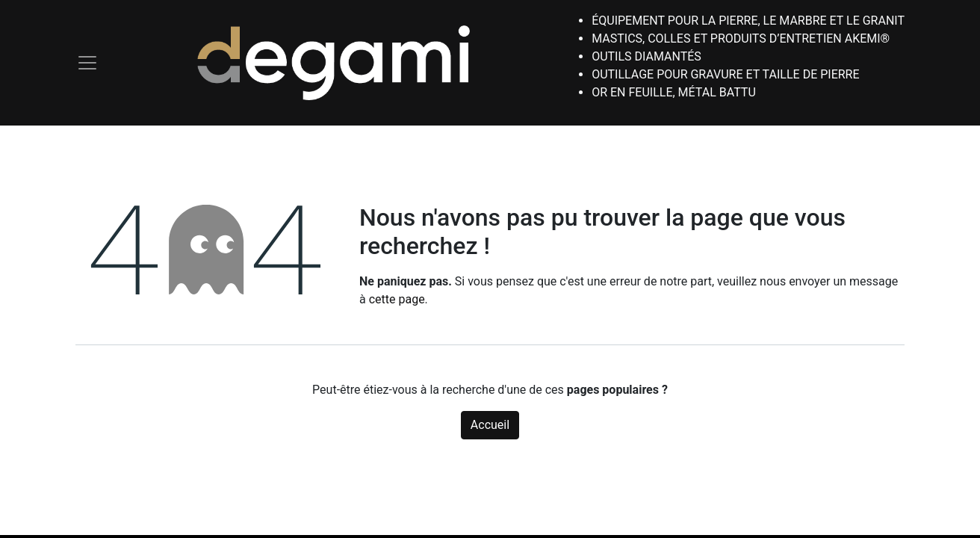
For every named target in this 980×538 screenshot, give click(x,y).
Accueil (490, 425)
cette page (397, 299)
